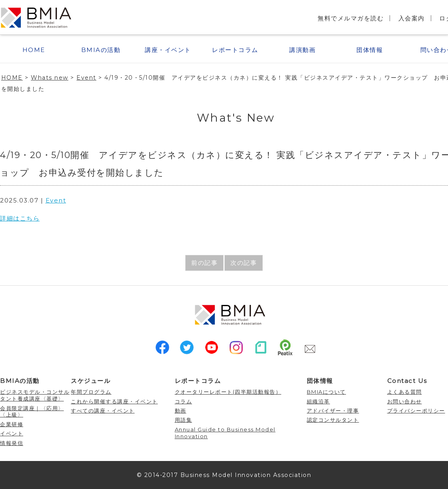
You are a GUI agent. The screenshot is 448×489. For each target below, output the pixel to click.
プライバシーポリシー (416, 411)
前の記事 (204, 263)
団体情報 (370, 50)
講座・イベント (168, 50)
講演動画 (302, 50)
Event (56, 200)
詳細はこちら (20, 218)
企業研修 (12, 424)
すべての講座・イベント (103, 411)
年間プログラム (91, 392)
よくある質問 (405, 392)
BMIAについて (326, 392)
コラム (184, 401)
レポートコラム (235, 50)
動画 (181, 411)
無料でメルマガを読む (351, 18)
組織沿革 (318, 401)
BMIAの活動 (101, 50)
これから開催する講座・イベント (114, 401)
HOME (34, 50)
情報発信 (12, 443)
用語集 (184, 420)
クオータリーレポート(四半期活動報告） (228, 392)
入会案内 (412, 18)
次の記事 (244, 263)
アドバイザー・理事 (333, 411)
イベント (12, 433)
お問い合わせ (405, 401)
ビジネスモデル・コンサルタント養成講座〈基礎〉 (35, 395)
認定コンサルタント (333, 420)
